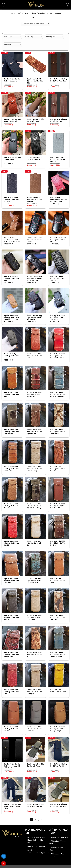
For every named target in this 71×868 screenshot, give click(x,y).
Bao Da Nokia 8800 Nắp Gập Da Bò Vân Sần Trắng (34, 617)
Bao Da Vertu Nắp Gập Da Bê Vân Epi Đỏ (12, 120)
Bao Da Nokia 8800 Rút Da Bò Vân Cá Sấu (59, 691)
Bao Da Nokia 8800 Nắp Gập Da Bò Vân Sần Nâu (11, 729)
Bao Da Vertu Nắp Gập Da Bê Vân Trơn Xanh (59, 765)
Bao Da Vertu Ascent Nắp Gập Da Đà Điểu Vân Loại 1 (11, 278)
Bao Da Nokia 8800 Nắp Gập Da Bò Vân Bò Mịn (11, 394)
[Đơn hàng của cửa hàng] (35, 24)
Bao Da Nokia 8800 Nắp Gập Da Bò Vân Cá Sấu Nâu (11, 469)
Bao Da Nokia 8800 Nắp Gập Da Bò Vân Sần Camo (58, 617)
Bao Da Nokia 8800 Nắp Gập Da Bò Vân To (34, 543)
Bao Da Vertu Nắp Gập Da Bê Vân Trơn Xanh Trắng (12, 806)
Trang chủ (15, 13)
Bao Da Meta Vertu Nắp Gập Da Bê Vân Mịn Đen (11, 200)
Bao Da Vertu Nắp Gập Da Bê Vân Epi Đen (35, 158)
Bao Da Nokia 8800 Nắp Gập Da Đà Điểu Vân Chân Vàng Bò (11, 317)
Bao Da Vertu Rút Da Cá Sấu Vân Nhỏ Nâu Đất (35, 81)
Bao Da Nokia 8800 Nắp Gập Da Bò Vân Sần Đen (11, 617)
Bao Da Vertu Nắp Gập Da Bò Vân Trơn (35, 120)
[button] (4, 5)
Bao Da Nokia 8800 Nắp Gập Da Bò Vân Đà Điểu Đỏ (34, 394)
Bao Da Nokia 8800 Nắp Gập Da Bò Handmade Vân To (58, 356)
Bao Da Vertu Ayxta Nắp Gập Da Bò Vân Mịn (11, 356)
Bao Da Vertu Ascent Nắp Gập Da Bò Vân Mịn (58, 240)
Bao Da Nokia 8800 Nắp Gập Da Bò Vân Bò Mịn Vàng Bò (58, 729)
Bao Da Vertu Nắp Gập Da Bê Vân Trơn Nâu (35, 805)
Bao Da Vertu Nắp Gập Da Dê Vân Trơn (59, 120)
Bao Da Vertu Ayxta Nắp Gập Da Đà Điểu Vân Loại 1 (35, 317)
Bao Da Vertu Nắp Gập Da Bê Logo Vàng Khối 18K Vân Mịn (12, 766)
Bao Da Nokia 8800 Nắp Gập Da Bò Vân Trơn (58, 580)
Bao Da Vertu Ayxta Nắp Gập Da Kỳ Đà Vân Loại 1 (58, 317)
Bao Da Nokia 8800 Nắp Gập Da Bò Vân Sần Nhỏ (11, 506)
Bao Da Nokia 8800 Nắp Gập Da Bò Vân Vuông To (34, 692)
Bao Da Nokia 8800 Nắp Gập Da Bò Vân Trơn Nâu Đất (58, 506)
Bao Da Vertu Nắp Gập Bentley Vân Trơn (35, 765)
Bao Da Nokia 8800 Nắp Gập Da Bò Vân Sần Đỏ (11, 543)
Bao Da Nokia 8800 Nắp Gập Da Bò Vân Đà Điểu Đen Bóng (34, 506)
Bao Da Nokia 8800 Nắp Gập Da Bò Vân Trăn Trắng (58, 432)
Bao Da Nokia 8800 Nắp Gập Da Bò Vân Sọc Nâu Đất (34, 432)
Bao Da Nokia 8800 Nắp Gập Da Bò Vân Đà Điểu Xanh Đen (58, 394)
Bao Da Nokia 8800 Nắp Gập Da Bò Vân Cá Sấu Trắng (34, 469)
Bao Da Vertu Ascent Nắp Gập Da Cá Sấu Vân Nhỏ (35, 240)
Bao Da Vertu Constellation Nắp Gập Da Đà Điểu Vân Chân (12, 240)
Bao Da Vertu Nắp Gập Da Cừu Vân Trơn (12, 158)
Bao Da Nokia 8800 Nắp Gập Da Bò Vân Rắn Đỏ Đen (11, 655)
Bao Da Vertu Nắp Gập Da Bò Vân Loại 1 (12, 80)
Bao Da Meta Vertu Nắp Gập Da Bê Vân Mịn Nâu (34, 200)
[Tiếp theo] (40, 819)
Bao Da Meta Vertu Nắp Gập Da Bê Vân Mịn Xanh (58, 159)
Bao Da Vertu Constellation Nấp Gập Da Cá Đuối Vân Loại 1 (59, 200)
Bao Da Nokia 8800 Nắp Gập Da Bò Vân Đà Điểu (58, 543)
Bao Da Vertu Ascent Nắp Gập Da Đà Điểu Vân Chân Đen (35, 278)
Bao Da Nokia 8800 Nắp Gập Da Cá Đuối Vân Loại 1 (58, 278)
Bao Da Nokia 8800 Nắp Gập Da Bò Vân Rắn (34, 655)
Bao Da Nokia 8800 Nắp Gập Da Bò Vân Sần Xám (34, 729)
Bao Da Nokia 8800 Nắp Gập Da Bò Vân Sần (34, 356)
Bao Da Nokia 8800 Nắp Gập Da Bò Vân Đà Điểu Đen (11, 432)
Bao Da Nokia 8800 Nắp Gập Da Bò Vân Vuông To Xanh (58, 655)
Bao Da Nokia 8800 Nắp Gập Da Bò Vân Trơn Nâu (11, 580)
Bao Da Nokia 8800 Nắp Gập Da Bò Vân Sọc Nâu (58, 469)
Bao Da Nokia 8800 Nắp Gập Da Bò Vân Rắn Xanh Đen (34, 580)
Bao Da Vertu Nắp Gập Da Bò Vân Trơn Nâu (59, 80)
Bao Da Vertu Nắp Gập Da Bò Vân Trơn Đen (59, 805)
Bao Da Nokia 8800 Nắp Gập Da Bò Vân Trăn (11, 692)
